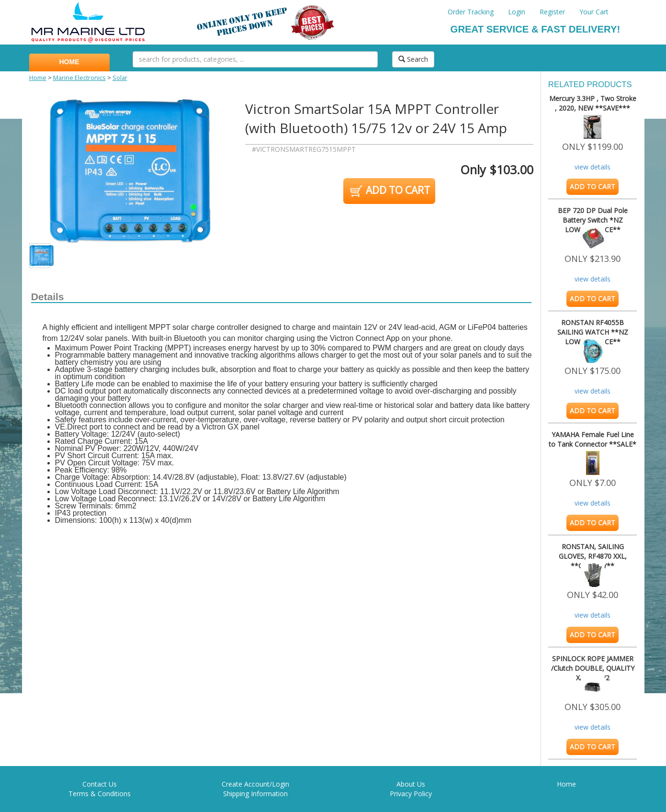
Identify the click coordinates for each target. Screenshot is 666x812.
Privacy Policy (411, 794)
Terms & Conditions (100, 794)
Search (413, 59)
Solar (120, 78)
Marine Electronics (79, 78)
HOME (69, 62)
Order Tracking (471, 12)
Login (517, 12)
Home (38, 78)
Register (552, 12)
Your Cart (594, 12)
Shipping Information (255, 794)
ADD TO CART (389, 191)
